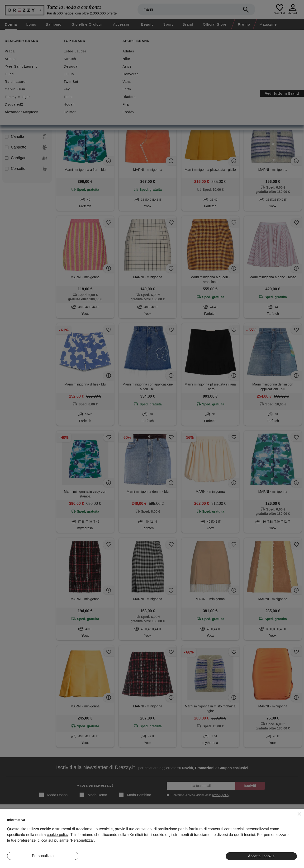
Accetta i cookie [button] (261, 856)
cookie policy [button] (57, 835)
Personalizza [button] (43, 856)
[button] (299, 814)
